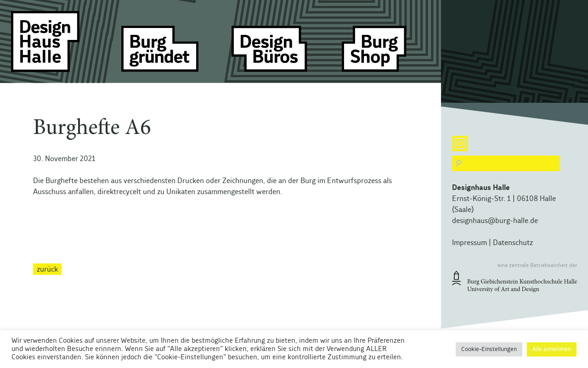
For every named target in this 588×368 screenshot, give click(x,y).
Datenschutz (513, 243)
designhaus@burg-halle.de (495, 221)
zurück (47, 269)
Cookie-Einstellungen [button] (489, 349)
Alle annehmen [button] (552, 349)
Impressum (469, 243)
